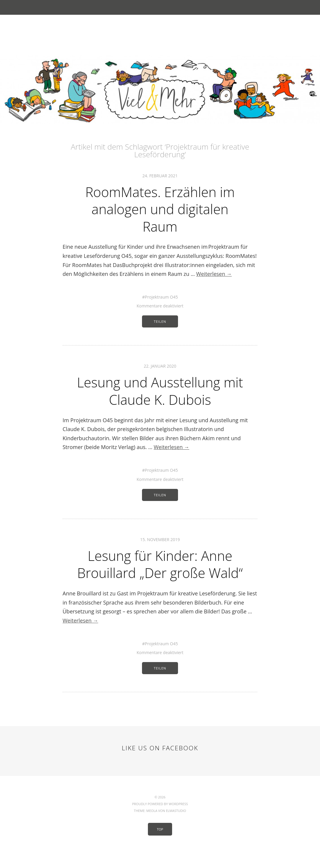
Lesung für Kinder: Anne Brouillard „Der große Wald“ (160, 571)
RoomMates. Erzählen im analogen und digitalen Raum (160, 209)
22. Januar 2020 (160, 365)
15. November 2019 (160, 538)
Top (160, 844)
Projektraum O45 (161, 296)
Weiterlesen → (214, 273)
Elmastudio (176, 825)
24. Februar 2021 (160, 176)
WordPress (178, 819)
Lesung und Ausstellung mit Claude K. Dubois (160, 390)
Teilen (160, 321)
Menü (160, 7)
